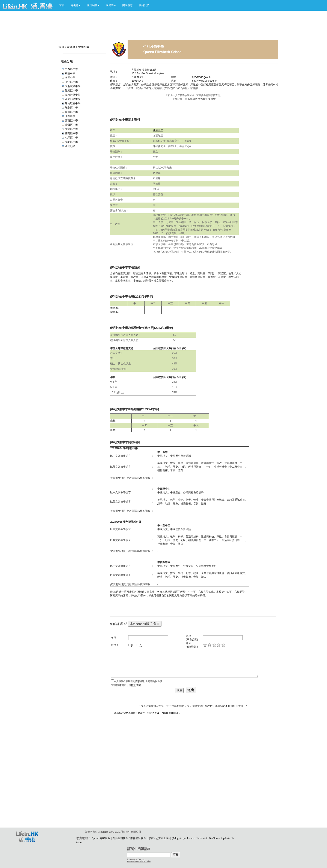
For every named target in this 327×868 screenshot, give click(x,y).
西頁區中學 (71, 121)
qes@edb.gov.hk (202, 77)
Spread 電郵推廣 (101, 838)
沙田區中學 (71, 125)
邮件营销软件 (120, 838)
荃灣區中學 (71, 133)
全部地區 (70, 146)
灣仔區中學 (71, 82)
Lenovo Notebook (197, 838)
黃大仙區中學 (73, 99)
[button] (76, 5)
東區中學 (70, 73)
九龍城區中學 (73, 86)
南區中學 (70, 78)
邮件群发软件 (138, 838)
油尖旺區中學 (73, 103)
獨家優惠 (127, 5)
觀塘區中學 (71, 91)
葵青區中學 (71, 112)
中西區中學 (71, 69)
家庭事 (71, 47)
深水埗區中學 (73, 95)
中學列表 (84, 47)
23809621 (137, 77)
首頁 (62, 5)
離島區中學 (71, 108)
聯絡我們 (144, 5)
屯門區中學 (71, 138)
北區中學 (70, 116)
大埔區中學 (71, 129)
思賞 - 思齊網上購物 (160, 838)
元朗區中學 (71, 142)
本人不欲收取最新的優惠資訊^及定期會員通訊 (138, 681)
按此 (134, 685)
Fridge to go (179, 838)
